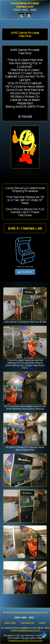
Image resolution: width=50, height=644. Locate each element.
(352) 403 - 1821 (25, 10)
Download (25, 272)
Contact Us (27, 623)
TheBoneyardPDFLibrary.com (25, 641)
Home (42, 623)
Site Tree (10, 623)
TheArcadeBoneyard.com (25, 630)
